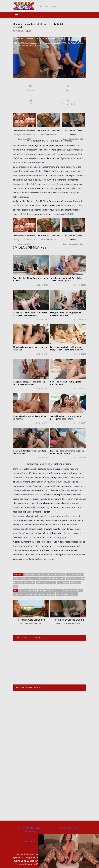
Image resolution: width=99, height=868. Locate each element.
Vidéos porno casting (46, 583)
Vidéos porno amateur (34, 575)
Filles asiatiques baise (55, 575)
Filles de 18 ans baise (28, 590)
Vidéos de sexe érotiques (24, 579)
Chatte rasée (40, 594)
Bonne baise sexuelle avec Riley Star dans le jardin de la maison (30, 314)
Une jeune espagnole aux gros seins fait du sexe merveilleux (30, 383)
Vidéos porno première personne (51, 579)
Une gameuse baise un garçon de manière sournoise (66, 314)
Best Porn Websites (69, 828)
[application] (50, 58)
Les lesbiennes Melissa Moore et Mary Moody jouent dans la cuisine (67, 348)
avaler (74, 594)
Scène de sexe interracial (72, 590)
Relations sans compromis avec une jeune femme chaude (67, 452)
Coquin (29, 594)
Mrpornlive (30, 841)
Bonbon (51, 594)
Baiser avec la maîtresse (49, 590)
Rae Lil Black (63, 583)
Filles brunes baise (75, 575)
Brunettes (19, 594)
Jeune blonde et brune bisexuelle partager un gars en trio (66, 417)
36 (30, 31)
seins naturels (63, 594)
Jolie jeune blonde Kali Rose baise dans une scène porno (66, 279)
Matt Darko (29, 583)
